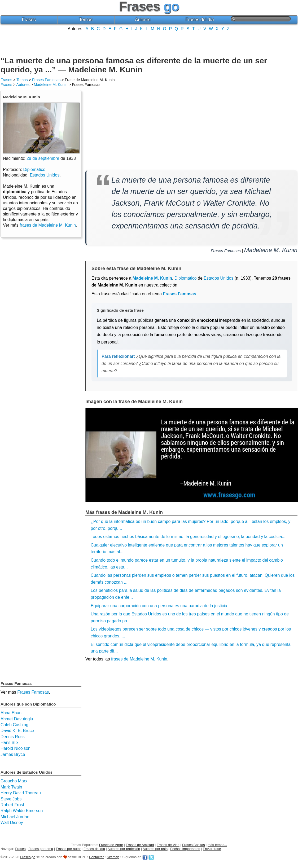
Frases (29, 20)
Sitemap (113, 857)
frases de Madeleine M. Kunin (139, 659)
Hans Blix (10, 743)
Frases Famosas (46, 80)
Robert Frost (12, 805)
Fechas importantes (185, 849)
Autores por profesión (124, 849)
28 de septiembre (43, 158)
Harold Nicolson (16, 748)
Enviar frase (212, 849)
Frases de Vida (168, 845)
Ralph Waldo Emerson (22, 811)
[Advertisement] (149, 43)
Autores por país (155, 849)
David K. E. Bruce (17, 731)
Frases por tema (41, 849)
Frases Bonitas (193, 845)
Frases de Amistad (140, 845)
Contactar (96, 857)
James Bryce (13, 754)
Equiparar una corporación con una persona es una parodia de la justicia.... (161, 606)
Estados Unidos (218, 278)
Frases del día (200, 20)
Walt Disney (12, 823)
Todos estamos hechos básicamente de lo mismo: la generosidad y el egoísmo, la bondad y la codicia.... (189, 537)
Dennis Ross (13, 737)
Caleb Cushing (14, 725)
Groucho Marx (14, 781)
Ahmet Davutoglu (17, 719)
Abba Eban (11, 713)
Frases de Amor (111, 845)
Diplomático (186, 278)
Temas (86, 20)
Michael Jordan (15, 817)
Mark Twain (11, 787)
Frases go (28, 857)
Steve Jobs (11, 799)
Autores (143, 20)
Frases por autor (68, 849)
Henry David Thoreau (21, 793)
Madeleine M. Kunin (51, 85)
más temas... (217, 845)
